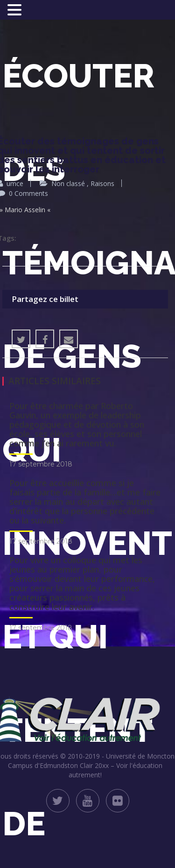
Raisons (102, 183)
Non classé (68, 183)
